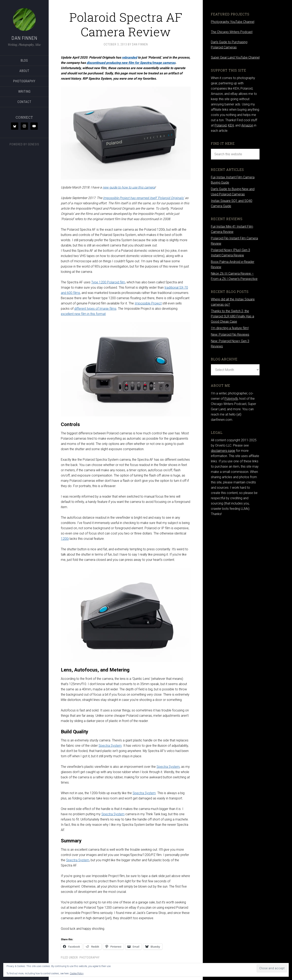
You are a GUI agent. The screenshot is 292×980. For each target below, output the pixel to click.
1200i (65, 539)
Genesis (33, 144)
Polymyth (231, 399)
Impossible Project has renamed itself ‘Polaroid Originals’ (144, 198)
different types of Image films (95, 309)
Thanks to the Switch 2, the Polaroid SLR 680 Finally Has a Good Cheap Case (232, 316)
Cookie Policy (77, 974)
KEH (231, 125)
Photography (90, 958)
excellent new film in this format (83, 314)
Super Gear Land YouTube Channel (235, 57)
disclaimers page (223, 451)
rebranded (129, 57)
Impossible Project (148, 303)
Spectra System (110, 746)
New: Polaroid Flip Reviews (230, 335)
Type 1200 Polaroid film (108, 282)
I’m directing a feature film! (230, 328)
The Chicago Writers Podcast (232, 32)
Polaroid (221, 125)
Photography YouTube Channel (233, 22)
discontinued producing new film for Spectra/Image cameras (131, 63)
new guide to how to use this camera (129, 187)
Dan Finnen (24, 38)
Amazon (247, 125)
